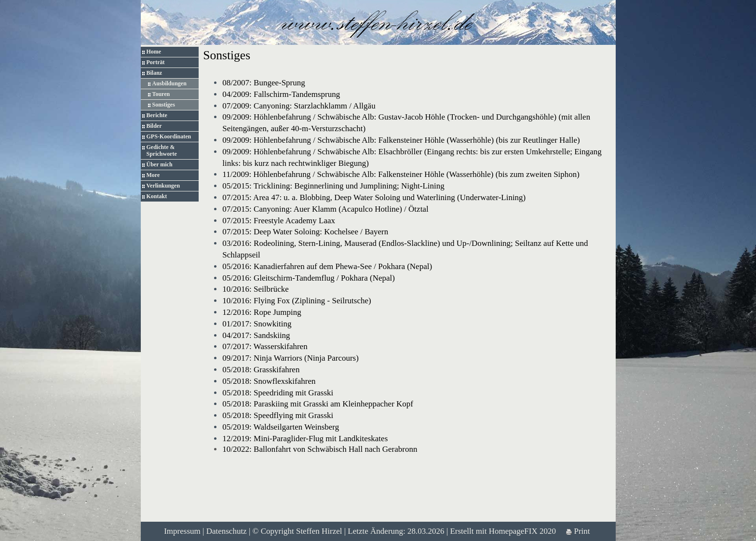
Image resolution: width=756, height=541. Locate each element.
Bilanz (155, 73)
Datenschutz (227, 531)
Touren (161, 94)
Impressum (182, 531)
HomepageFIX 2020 (522, 531)
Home (154, 52)
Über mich (160, 164)
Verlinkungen (163, 186)
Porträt (156, 62)
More (153, 175)
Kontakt (157, 196)
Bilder (154, 126)
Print (578, 531)
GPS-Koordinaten (169, 136)
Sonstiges (164, 105)
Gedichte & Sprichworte (162, 150)
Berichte (157, 115)
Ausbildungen (169, 83)
